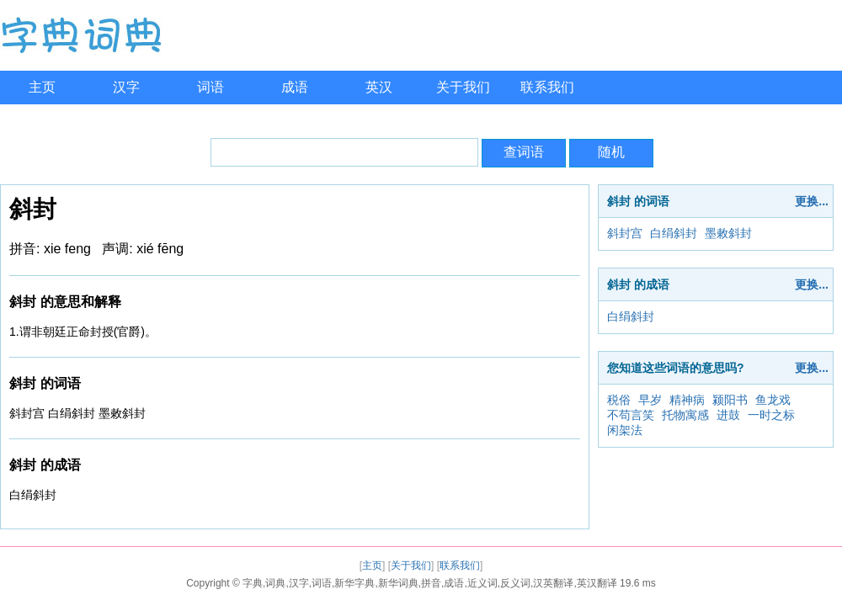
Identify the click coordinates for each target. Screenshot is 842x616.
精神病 (687, 400)
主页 (42, 87)
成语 (295, 87)
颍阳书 (730, 400)
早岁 (650, 400)
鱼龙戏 (773, 400)
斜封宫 (625, 233)
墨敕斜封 (728, 233)
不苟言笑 (631, 415)
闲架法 (625, 430)
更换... (812, 201)
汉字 (126, 87)
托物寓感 (685, 415)
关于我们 (463, 87)
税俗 (619, 400)
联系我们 (547, 87)
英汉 (379, 87)
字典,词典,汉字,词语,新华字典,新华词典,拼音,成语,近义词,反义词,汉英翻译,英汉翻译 (430, 583)
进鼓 (728, 415)
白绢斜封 (674, 233)
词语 (210, 87)
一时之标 (771, 415)
